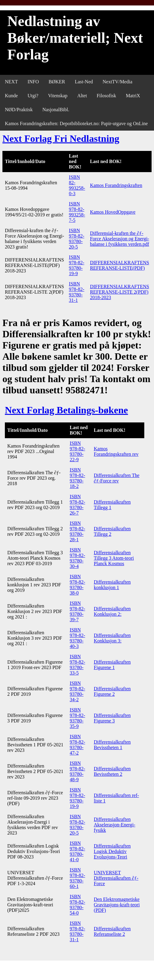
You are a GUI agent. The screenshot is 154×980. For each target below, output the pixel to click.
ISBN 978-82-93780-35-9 (78, 718)
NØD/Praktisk (19, 110)
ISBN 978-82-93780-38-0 (78, 585)
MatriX (133, 96)
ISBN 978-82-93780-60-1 (78, 878)
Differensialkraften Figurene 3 (112, 718)
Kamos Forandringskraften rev (116, 451)
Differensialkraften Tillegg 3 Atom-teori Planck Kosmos (114, 558)
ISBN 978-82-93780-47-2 (78, 745)
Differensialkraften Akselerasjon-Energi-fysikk (115, 825)
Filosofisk (106, 96)
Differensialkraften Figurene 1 (112, 665)
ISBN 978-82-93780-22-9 (78, 451)
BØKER (57, 82)
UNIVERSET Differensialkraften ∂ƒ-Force (116, 878)
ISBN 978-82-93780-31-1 (77, 292)
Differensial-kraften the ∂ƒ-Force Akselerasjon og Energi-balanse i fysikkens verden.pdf (120, 239)
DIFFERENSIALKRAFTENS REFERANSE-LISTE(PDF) (120, 265)
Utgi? (33, 96)
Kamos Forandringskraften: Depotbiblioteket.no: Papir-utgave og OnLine (76, 123)
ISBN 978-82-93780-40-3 (78, 638)
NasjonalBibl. (56, 110)
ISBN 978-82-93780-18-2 (78, 478)
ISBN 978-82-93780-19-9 (77, 265)
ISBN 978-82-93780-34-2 (78, 691)
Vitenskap (58, 96)
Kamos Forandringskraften (116, 185)
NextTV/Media (118, 82)
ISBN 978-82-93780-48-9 (78, 771)
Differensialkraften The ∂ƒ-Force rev (117, 478)
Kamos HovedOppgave (113, 212)
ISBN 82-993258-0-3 (77, 185)
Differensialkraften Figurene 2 (112, 691)
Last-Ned (84, 82)
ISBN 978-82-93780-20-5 (77, 239)
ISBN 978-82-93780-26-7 (78, 505)
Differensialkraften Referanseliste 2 (112, 931)
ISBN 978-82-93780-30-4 (78, 558)
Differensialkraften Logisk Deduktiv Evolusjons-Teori (112, 851)
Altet (82, 96)
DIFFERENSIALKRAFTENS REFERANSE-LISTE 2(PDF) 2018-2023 (120, 292)
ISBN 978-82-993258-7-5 (77, 212)
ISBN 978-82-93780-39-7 (78, 611)
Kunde (11, 96)
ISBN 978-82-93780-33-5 (78, 665)
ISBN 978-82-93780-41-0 (78, 851)
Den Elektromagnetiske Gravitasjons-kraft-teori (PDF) (117, 905)
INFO (33, 82)
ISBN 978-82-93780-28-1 (78, 531)
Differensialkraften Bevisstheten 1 (112, 745)
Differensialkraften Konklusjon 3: (112, 638)
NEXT (11, 82)
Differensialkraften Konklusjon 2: (112, 611)
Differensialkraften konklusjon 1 (112, 585)
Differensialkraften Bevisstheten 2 (112, 771)
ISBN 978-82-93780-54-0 (78, 905)
